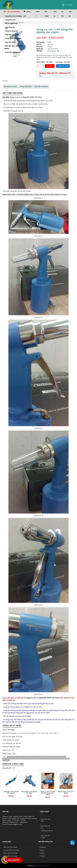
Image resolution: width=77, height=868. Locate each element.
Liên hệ (70, 14)
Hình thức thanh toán (10, 847)
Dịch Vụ (55, 14)
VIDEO (38, 14)
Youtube (42, 856)
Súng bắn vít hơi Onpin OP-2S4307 (11, 792)
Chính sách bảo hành (45, 820)
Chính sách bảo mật (45, 827)
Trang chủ (27, 14)
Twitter (42, 850)
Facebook (43, 847)
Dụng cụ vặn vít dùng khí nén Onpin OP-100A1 (48, 793)
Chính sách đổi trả (47, 831)
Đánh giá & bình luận (41, 87)
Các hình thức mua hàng (11, 850)
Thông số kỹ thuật (26, 87)
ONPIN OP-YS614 (64, 759)
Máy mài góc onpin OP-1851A (66, 792)
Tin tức (63, 14)
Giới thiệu (46, 14)
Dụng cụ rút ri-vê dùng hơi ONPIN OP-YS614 (54, 31)
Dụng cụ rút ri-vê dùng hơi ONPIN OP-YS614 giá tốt (50, 757)
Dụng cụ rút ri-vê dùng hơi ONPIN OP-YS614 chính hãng (19, 759)
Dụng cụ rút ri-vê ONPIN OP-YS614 (47, 759)
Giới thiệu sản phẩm (10, 87)
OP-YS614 (6, 760)
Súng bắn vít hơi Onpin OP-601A (29, 792)
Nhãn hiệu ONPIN (18, 23)
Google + (42, 853)
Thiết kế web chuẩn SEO (42, 865)
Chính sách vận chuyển (45, 837)
